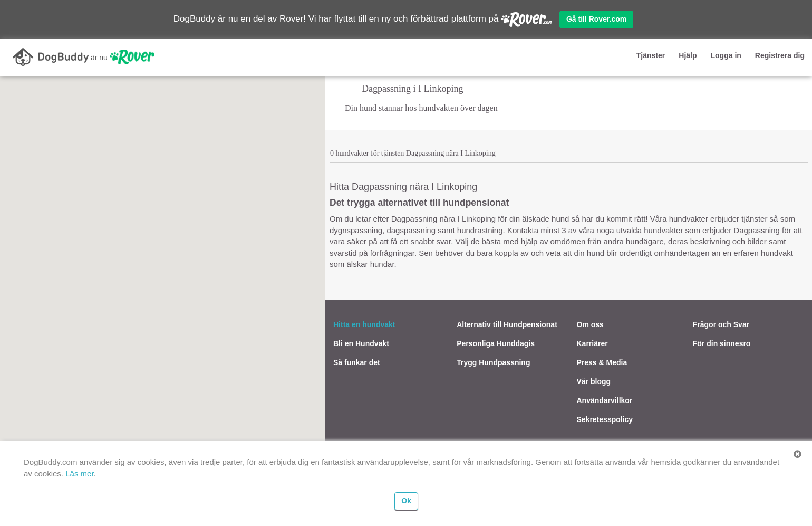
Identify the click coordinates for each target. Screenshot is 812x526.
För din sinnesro (722, 343)
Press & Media (602, 362)
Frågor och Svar (721, 324)
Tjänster (651, 55)
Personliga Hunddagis (496, 343)
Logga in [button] (726, 55)
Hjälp (688, 55)
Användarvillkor (605, 400)
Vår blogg (594, 381)
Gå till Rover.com (596, 19)
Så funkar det (357, 362)
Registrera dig (780, 55)
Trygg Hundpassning (493, 362)
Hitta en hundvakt (364, 324)
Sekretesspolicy (605, 419)
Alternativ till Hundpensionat (507, 324)
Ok (406, 501)
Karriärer (592, 343)
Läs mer (79, 474)
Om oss (590, 324)
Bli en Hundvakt (361, 343)
